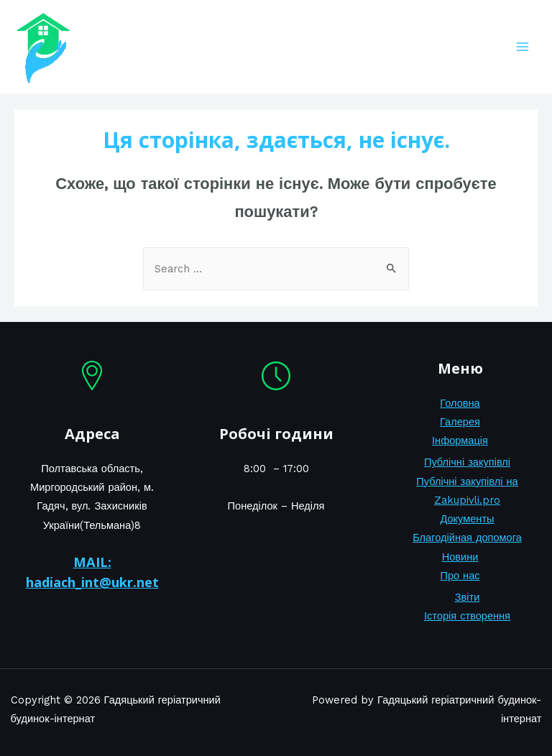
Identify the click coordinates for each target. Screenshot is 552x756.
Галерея (460, 422)
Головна (460, 403)
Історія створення (467, 616)
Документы (467, 519)
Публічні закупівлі (467, 462)
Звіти (468, 597)
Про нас (460, 576)
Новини (460, 557)
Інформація (460, 441)
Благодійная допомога (467, 538)
